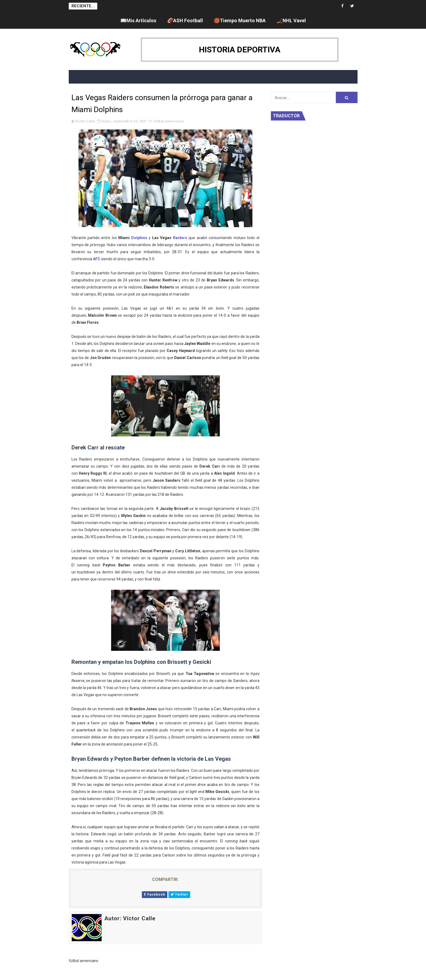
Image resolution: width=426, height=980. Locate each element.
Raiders (180, 238)
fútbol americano (169, 121)
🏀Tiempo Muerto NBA (240, 20)
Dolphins (139, 238)
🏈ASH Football (185, 20)
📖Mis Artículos (138, 20)
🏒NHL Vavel (291, 20)
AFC (97, 259)
